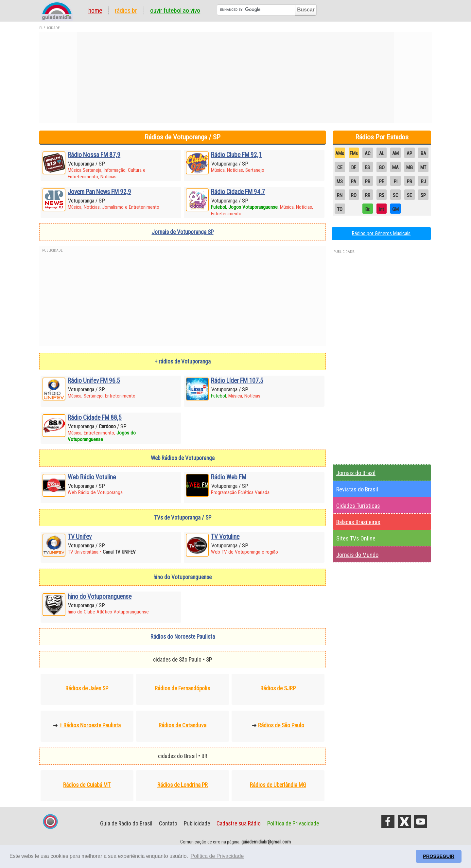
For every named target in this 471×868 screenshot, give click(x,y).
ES (367, 168)
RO (354, 195)
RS (382, 195)
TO (340, 209)
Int (382, 209)
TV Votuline (225, 537)
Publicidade (197, 824)
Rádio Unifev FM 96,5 (94, 381)
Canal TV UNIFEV (119, 552)
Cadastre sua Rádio (239, 824)
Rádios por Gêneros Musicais (381, 233)
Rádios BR (126, 11)
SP (423, 195)
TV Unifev (80, 537)
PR (410, 182)
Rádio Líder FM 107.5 (237, 381)
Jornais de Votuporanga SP (183, 232)
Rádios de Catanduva (183, 725)
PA (354, 182)
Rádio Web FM (229, 477)
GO (382, 168)
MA (395, 168)
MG (410, 168)
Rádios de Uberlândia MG (278, 785)
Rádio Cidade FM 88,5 (95, 418)
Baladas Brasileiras (358, 522)
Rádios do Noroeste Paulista (183, 637)
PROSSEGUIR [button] (439, 856)
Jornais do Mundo (357, 555)
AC (368, 153)
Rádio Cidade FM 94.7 (238, 192)
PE (382, 182)
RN (340, 195)
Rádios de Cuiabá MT (87, 785)
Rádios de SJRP (278, 688)
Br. (368, 209)
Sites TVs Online (356, 538)
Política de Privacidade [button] (217, 856)
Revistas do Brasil (357, 489)
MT (423, 168)
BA (423, 153)
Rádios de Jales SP (87, 688)
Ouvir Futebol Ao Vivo (175, 11)
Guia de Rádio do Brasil (126, 824)
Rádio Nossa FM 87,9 (94, 155)
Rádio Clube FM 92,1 (236, 155)
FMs (354, 153)
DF (354, 168)
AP (409, 153)
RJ (423, 182)
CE (340, 168)
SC (396, 195)
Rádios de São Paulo (281, 725)
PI (396, 182)
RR (368, 195)
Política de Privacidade (293, 824)
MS (340, 182)
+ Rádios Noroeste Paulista (90, 725)
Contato (168, 824)
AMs (340, 153)
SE (409, 195)
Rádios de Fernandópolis (182, 688)
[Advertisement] (235, 78)
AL (382, 153)
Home (95, 11)
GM (395, 209)
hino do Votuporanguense (100, 597)
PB (368, 182)
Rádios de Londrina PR (183, 785)
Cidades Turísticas (358, 506)
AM (395, 153)
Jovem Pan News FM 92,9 (99, 192)
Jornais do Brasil (356, 473)
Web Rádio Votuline (92, 477)
